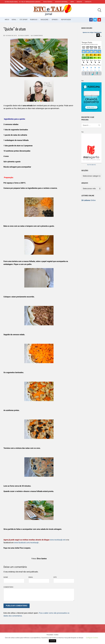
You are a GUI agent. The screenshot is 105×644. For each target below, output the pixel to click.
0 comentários (37, 36)
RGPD (72, 2)
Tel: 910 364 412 (91, 165)
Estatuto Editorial (61, 2)
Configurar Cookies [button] (92, 638)
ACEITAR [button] (52, 641)
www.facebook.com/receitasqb (26, 543)
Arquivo (79, 2)
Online (88, 200)
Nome (6, 577)
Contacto (88, 2)
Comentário (8, 587)
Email (31, 577)
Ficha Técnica (48, 2)
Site (55, 577)
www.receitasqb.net (58, 540)
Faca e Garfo (24, 36)
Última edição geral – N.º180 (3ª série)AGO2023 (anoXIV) (23, 2)
